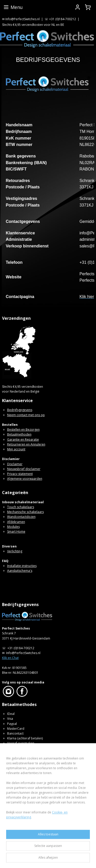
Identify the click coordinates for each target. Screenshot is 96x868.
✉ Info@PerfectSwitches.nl (21, 19)
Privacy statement (20, 474)
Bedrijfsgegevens (20, 410)
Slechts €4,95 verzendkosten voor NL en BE (33, 25)
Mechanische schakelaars (25, 512)
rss (69, 850)
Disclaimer (15, 464)
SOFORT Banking (19, 748)
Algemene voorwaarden (25, 479)
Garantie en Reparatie (23, 439)
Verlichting (15, 551)
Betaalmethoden (19, 434)
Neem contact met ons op (26, 415)
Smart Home (16, 532)
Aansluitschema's (20, 571)
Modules (13, 527)
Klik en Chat (10, 658)
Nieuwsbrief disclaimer (24, 469)
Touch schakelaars (21, 507)
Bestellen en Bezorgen (23, 430)
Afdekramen (16, 522)
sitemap (58, 850)
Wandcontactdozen (21, 517)
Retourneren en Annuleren (26, 444)
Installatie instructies (22, 566)
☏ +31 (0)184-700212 (60, 19)
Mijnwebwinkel (65, 859)
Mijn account (16, 449)
